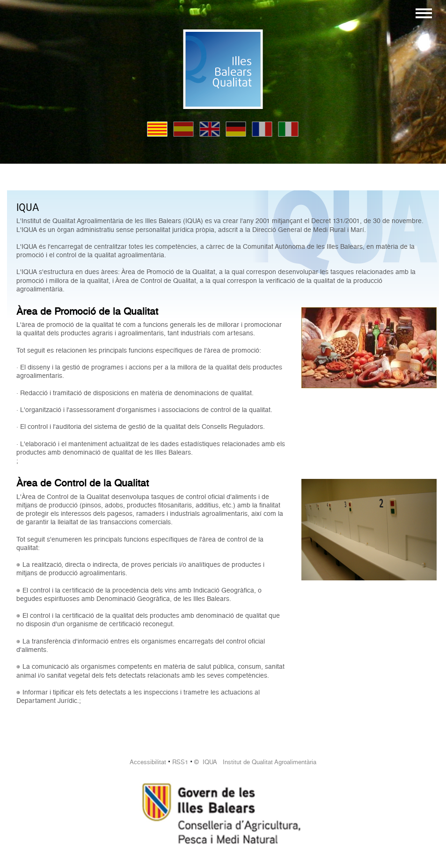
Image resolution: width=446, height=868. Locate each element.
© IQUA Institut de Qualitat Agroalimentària (255, 762)
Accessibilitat (148, 762)
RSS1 (180, 762)
